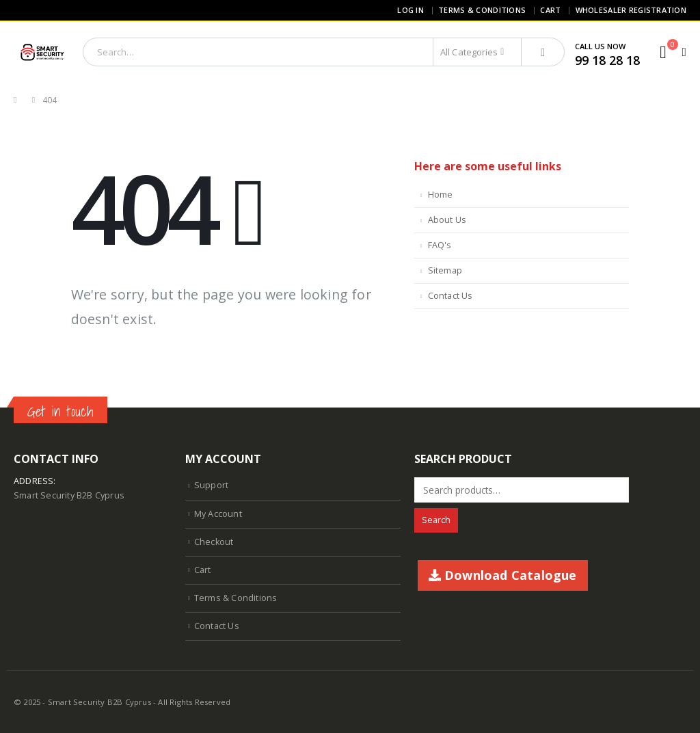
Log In (410, 10)
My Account (218, 514)
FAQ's (440, 245)
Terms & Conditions (482, 10)
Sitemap (445, 270)
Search (436, 520)
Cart (550, 10)
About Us (447, 220)
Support (211, 485)
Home (441, 195)
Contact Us (450, 296)
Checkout (214, 542)
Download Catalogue (503, 575)
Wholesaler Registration (631, 10)
